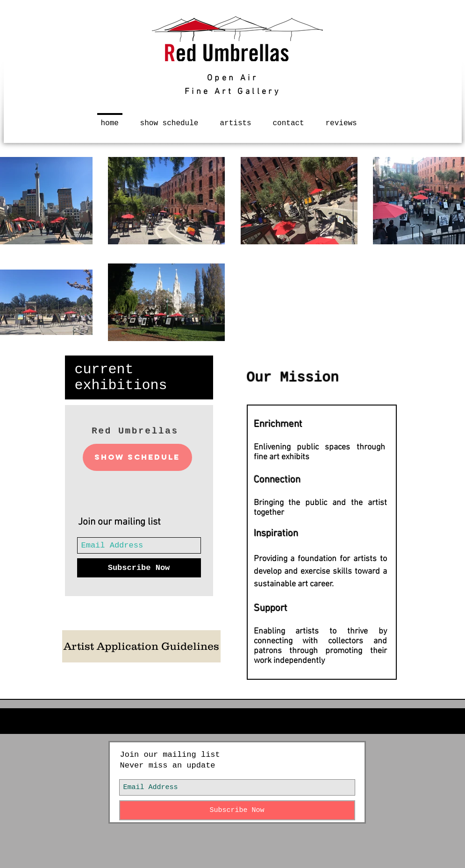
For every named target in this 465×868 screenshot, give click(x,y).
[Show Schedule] (137, 457)
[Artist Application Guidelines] (141, 646)
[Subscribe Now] (139, 568)
